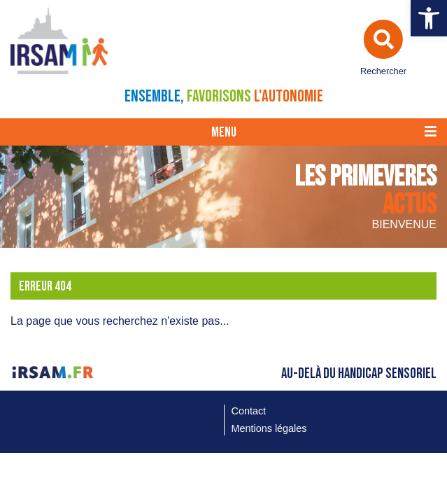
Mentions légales (269, 428)
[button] (429, 18)
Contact (249, 411)
